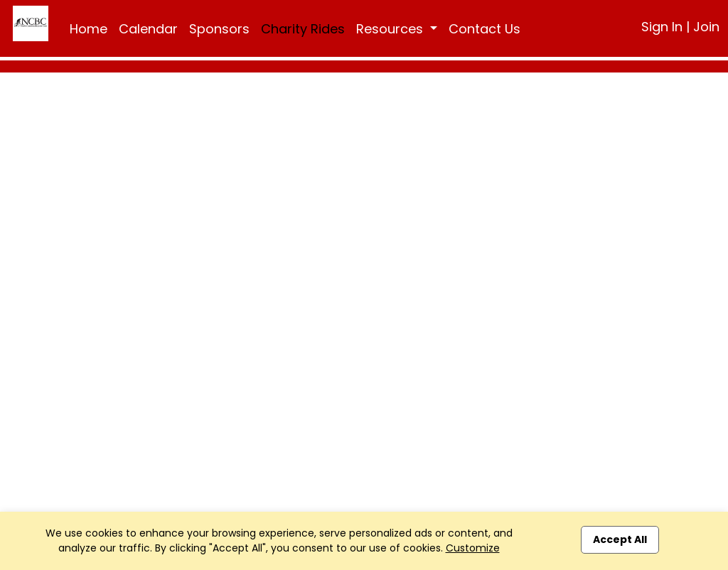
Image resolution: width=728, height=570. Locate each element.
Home (89, 29)
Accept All (620, 539)
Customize (473, 548)
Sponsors (219, 29)
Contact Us (485, 29)
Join (706, 27)
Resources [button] (391, 29)
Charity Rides (303, 29)
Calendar (148, 29)
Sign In (662, 27)
